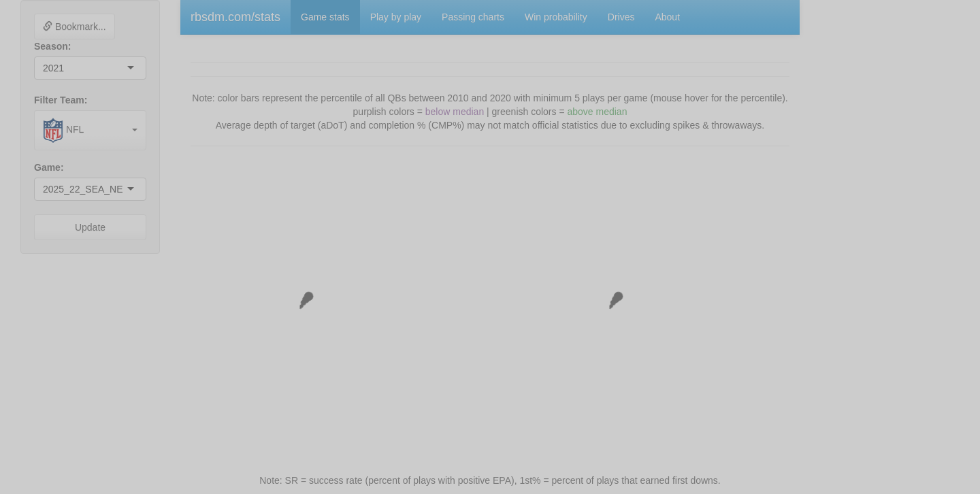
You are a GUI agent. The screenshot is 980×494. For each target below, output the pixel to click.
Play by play (396, 17)
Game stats (325, 17)
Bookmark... (75, 27)
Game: (49, 167)
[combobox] (65, 68)
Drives (621, 17)
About (667, 17)
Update (90, 227)
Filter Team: (61, 100)
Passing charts (473, 17)
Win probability (556, 17)
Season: (52, 46)
